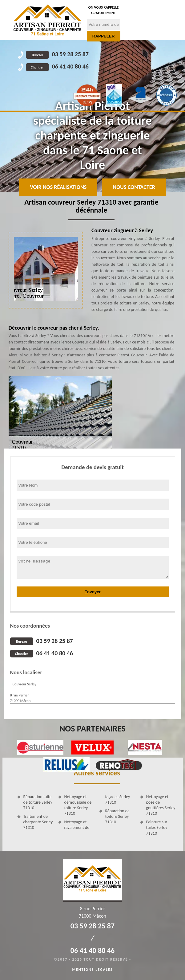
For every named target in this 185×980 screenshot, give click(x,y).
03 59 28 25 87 (57, 54)
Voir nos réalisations (58, 187)
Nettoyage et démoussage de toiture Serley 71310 (78, 805)
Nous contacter (134, 187)
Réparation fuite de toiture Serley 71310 (38, 802)
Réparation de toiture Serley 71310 (118, 816)
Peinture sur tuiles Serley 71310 (157, 827)
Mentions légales (93, 970)
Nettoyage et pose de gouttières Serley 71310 (161, 805)
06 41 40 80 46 (57, 66)
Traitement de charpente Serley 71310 (38, 822)
